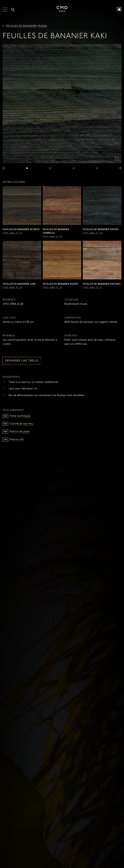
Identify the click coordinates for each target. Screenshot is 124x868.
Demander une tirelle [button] (22, 361)
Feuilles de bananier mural (25, 26)
